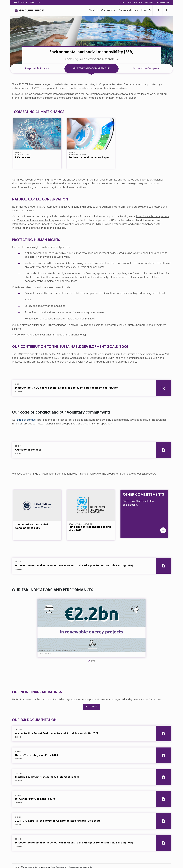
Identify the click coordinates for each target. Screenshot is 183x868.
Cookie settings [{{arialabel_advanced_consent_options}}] (76, 412)
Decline (79, 456)
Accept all (104, 456)
